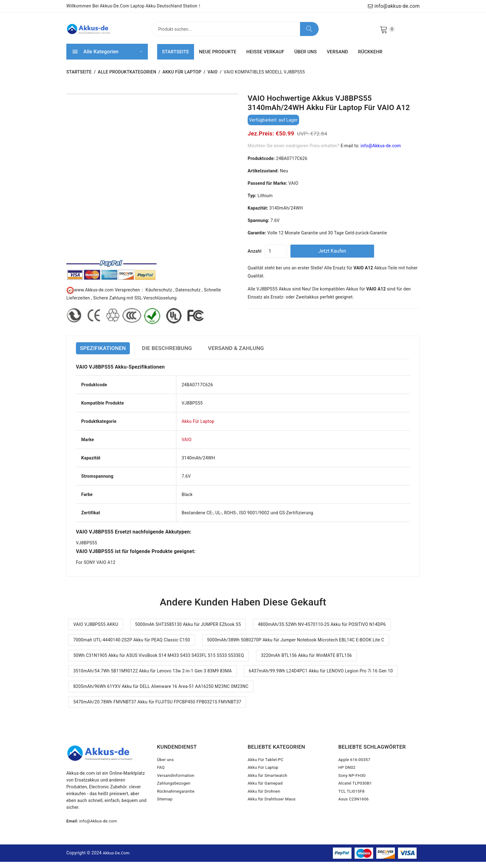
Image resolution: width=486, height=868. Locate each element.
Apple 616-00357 (356, 767)
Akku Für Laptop (182, 78)
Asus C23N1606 (355, 813)
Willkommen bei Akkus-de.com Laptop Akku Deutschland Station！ (134, 6)
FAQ (161, 776)
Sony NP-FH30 (353, 785)
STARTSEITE (176, 58)
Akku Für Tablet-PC (267, 767)
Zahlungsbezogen (175, 795)
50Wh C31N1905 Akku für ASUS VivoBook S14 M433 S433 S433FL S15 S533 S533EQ (159, 662)
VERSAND (337, 58)
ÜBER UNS (305, 58)
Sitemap (165, 813)
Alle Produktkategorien (127, 78)
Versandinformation (177, 785)
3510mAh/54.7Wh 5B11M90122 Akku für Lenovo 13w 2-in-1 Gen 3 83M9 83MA (152, 677)
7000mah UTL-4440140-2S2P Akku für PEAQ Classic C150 (132, 646)
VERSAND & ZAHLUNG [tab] (260, 355)
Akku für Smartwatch (269, 785)
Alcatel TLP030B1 (356, 795)
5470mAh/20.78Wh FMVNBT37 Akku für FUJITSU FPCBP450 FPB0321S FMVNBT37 (157, 708)
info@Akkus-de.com (381, 152)
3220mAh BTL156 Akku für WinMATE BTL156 (307, 662)
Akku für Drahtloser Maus (273, 813)
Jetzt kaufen (355, 257)
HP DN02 (348, 776)
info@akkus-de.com (394, 6)
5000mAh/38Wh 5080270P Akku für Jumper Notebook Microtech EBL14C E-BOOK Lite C (296, 646)
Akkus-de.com (117, 859)
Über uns (166, 767)
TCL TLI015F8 (352, 804)
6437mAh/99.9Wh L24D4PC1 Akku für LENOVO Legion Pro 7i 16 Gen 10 (321, 677)
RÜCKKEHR (370, 58)
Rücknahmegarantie (177, 804)
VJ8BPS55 (86, 549)
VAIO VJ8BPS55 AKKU (96, 631)
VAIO (212, 78)
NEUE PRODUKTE (218, 58)
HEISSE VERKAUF (265, 58)
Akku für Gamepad (266, 795)
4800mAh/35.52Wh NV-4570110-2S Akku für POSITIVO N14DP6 (322, 631)
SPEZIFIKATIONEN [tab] (106, 355)
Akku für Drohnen (265, 804)
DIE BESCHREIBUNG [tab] (180, 355)
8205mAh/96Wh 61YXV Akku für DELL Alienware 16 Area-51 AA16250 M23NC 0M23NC (161, 693)
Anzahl (255, 257)
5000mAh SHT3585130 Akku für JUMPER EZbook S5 (188, 631)
